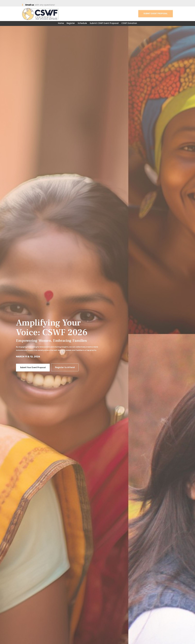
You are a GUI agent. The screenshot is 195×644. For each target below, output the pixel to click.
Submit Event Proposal (156, 14)
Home (61, 23)
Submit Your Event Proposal (33, 368)
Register (71, 23)
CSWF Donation (129, 23)
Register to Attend (65, 367)
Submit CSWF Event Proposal (104, 23)
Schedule (82, 23)
